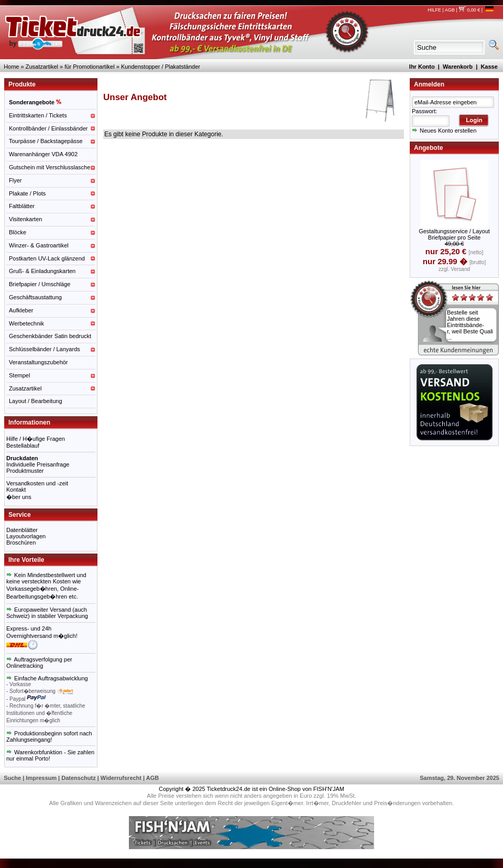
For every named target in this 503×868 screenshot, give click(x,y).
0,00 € (469, 10)
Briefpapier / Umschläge (40, 284)
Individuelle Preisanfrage (38, 464)
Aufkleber (21, 310)
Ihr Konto (422, 67)
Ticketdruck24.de (229, 789)
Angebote (428, 148)
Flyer (15, 180)
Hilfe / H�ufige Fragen (36, 439)
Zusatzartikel (42, 67)
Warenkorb (458, 67)
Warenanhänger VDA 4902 (43, 154)
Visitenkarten (25, 219)
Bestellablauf (23, 446)
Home (11, 67)
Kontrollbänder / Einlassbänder (48, 128)
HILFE (434, 10)
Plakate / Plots (27, 193)
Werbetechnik (26, 323)
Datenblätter (22, 530)
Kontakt (16, 490)
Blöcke (18, 232)
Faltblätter (22, 206)
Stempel (19, 375)
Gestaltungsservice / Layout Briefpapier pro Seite (454, 234)
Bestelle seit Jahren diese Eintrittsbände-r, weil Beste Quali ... (470, 325)
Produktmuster (25, 471)
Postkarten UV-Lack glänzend (47, 258)
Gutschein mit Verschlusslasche (50, 167)
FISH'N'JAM (329, 789)
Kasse (489, 67)
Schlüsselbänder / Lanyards (45, 349)
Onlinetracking (25, 666)
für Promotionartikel (89, 67)
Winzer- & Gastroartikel (39, 245)
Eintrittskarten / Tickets (38, 115)
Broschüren (21, 542)
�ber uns (19, 497)
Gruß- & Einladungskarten (42, 271)
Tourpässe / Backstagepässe (46, 141)
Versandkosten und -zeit (37, 483)
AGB (450, 10)
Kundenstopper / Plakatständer (161, 67)
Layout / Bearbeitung (36, 401)
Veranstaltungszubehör (39, 362)
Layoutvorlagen (26, 536)
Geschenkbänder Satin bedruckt (50, 336)
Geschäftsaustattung (35, 297)
